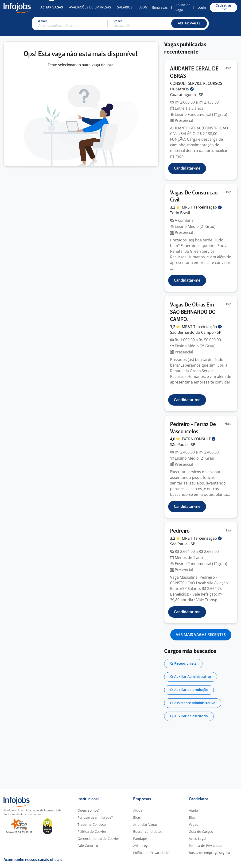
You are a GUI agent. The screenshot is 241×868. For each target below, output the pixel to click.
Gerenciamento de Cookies (99, 839)
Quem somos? (89, 810)
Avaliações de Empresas (90, 7)
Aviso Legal (142, 846)
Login (202, 7)
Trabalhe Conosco (92, 824)
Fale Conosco (88, 846)
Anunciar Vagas (145, 824)
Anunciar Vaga (183, 7)
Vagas (193, 824)
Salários (125, 7)
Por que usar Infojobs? (95, 817)
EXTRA (199, 439)
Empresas (160, 7)
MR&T (202, 207)
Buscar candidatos (148, 831)
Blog (143, 7)
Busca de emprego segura (209, 853)
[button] (189, 23)
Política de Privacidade (151, 853)
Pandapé (140, 839)
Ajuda (138, 810)
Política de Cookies (92, 831)
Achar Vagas (52, 7)
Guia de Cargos (201, 831)
